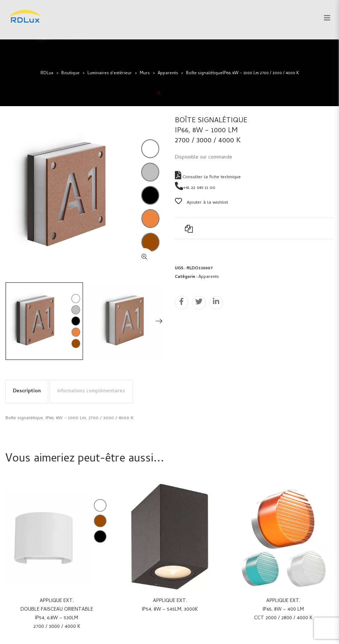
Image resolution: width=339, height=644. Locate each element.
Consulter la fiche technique (208, 177)
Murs (145, 74)
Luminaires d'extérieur (110, 74)
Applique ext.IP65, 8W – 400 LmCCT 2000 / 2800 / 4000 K (283, 610)
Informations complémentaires (91, 391)
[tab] (27, 392)
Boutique (70, 74)
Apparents (168, 74)
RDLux (47, 74)
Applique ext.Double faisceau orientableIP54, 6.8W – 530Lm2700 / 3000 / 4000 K (57, 614)
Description (27, 391)
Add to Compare (189, 228)
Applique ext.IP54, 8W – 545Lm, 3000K (170, 605)
